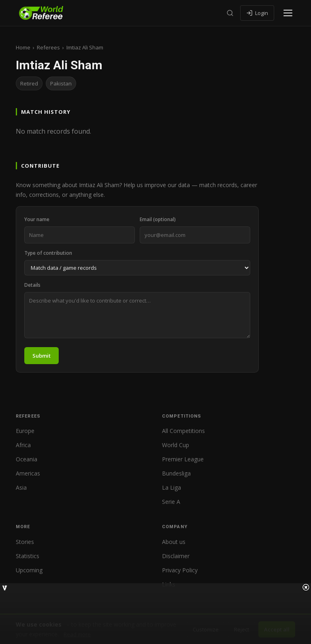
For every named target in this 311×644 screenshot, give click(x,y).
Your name (37, 219)
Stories (25, 542)
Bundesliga (176, 473)
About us (174, 542)
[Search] (230, 13)
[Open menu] (288, 13)
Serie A (171, 502)
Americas (28, 473)
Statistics (28, 556)
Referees (48, 47)
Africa (23, 445)
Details (32, 285)
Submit (42, 356)
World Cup (176, 445)
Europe (25, 431)
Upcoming (29, 570)
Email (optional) (158, 219)
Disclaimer (176, 556)
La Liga (171, 487)
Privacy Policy (180, 570)
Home (23, 47)
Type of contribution (48, 253)
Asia (21, 487)
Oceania (27, 459)
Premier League (183, 459)
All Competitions (183, 431)
